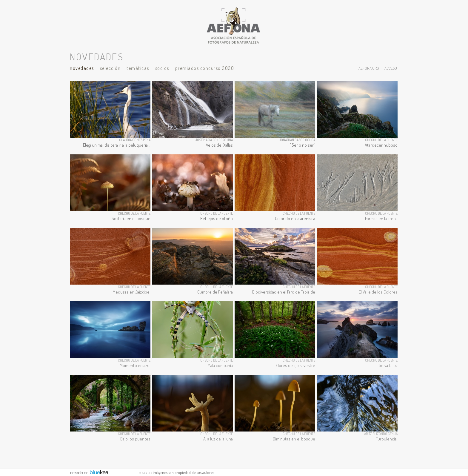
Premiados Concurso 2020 (205, 68)
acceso (391, 68)
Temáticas (138, 68)
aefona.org (369, 68)
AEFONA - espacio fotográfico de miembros (234, 25)
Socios (162, 68)
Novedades (82, 68)
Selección (110, 68)
